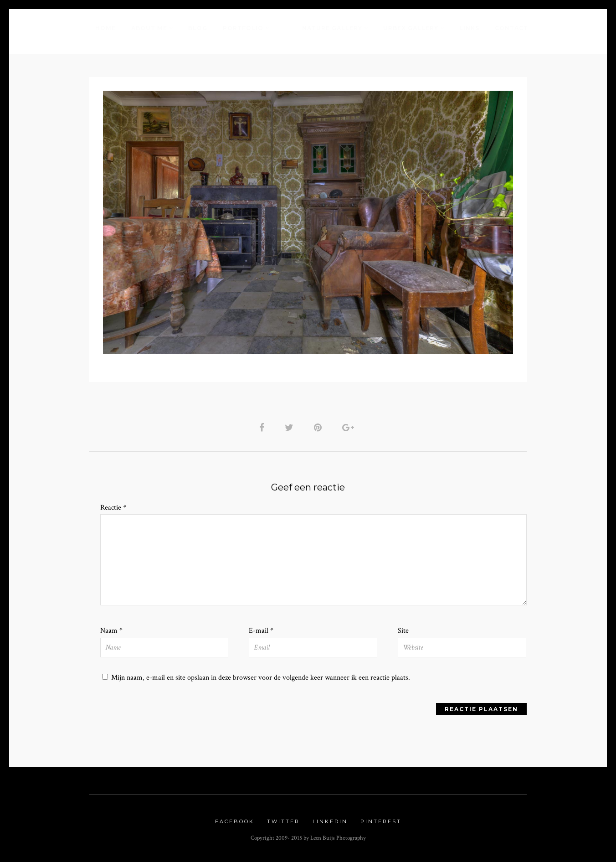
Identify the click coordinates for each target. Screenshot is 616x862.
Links (469, 28)
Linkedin (330, 821)
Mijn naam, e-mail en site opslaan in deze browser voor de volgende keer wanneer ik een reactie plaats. (261, 678)
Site (403, 631)
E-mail (261, 631)
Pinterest (381, 821)
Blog (198, 28)
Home (105, 28)
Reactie (113, 508)
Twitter (283, 821)
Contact (511, 28)
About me (149, 28)
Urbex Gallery (411, 28)
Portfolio (243, 28)
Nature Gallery (332, 28)
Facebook (235, 821)
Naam (111, 631)
